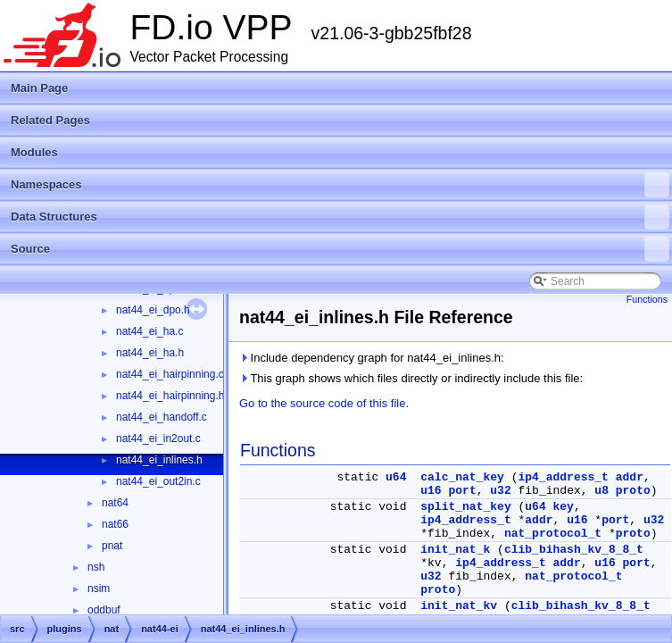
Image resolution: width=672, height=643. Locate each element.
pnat (112, 546)
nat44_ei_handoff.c (162, 417)
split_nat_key (465, 507)
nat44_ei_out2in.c (158, 481)
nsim (99, 589)
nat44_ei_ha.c (149, 331)
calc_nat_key (462, 477)
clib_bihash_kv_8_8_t (574, 550)
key (564, 507)
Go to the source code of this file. (324, 403)
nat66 (115, 524)
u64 (396, 477)
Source (340, 249)
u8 (601, 491)
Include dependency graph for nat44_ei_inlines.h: (372, 358)
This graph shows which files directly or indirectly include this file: (411, 378)
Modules (34, 152)
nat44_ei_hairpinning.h (170, 396)
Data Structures (340, 217)
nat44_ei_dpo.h (153, 310)
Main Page (39, 88)
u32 (500, 491)
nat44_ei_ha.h (150, 353)
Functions (647, 299)
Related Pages (50, 120)
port (462, 491)
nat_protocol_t (553, 534)
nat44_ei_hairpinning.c (170, 374)
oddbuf (104, 610)
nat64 (115, 503)
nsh (96, 567)
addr (630, 477)
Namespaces (340, 185)
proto (633, 491)
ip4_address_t (564, 477)
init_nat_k (455, 550)
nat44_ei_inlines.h (159, 460)
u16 (431, 491)
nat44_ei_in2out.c (158, 438)
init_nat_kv (459, 606)
